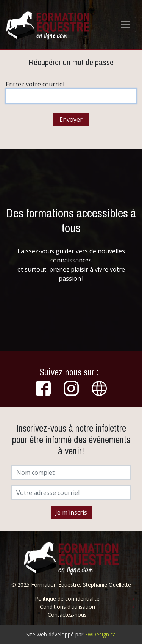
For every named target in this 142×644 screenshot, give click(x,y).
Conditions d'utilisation (67, 607)
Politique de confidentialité (67, 599)
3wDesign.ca (100, 634)
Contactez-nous (67, 615)
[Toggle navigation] (125, 25)
